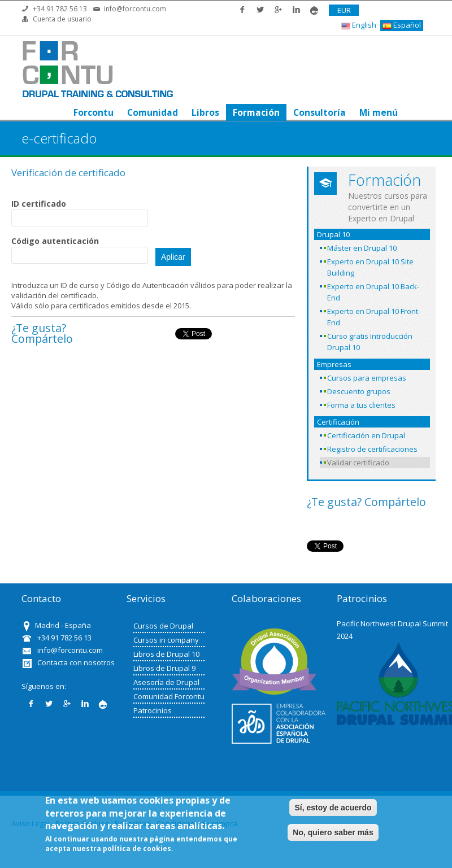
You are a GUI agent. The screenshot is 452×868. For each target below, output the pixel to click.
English (359, 25)
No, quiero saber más (333, 832)
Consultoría (320, 112)
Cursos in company (166, 640)
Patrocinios (153, 710)
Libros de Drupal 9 (164, 668)
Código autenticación (55, 241)
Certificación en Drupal (366, 435)
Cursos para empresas (367, 378)
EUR (344, 10)
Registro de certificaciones (372, 449)
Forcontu (94, 112)
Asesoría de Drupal (166, 682)
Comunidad (153, 112)
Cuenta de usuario (62, 19)
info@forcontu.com (135, 9)
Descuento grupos (359, 391)
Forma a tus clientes (361, 405)
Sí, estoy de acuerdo (333, 808)
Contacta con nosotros (76, 662)
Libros (205, 112)
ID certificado (39, 204)
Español (402, 25)
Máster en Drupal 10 (362, 248)
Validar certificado (358, 463)
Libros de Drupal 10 (166, 654)
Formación (256, 112)
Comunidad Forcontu (169, 696)
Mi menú (379, 112)
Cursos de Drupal (163, 626)
